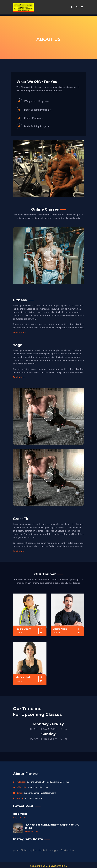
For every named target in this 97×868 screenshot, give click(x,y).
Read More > (19, 331)
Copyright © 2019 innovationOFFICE (48, 864)
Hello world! (20, 812)
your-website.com (32, 786)
